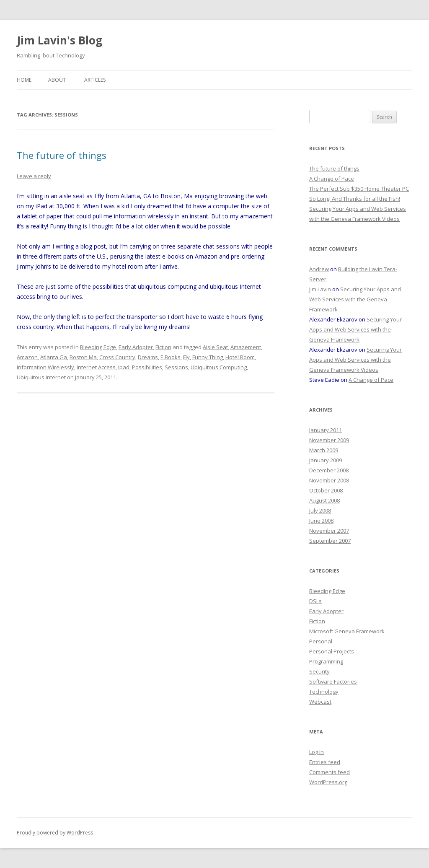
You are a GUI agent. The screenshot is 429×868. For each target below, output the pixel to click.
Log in (317, 752)
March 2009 (324, 450)
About (57, 80)
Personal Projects (332, 651)
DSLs (315, 601)
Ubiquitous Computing (219, 367)
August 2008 (324, 500)
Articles (95, 80)
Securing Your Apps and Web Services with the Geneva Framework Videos (355, 360)
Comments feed (330, 772)
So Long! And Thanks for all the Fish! (355, 199)
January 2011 (326, 430)
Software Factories (333, 681)
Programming (326, 661)
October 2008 (326, 490)
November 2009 (329, 440)
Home (24, 80)
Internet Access (96, 367)
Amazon (27, 357)
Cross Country (117, 357)
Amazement (246, 347)
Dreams (148, 357)
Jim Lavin (320, 289)
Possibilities (147, 367)
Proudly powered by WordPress (55, 833)
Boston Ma (83, 357)
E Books (171, 357)
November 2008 (329, 480)
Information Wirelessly (45, 367)
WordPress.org (328, 782)
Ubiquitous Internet (41, 377)
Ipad (124, 367)
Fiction (163, 347)
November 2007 (329, 531)
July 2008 (320, 510)
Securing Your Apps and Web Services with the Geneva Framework (355, 299)
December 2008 (329, 470)
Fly (186, 357)
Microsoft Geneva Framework (347, 631)
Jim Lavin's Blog (59, 40)
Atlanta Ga (54, 357)
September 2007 (330, 541)
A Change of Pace (332, 179)
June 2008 (321, 521)
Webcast (320, 702)
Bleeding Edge (98, 347)
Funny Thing (208, 357)
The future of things (62, 155)
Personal (321, 641)
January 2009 (326, 460)
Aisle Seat (215, 347)
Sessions (176, 367)
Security (319, 671)
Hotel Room (240, 357)
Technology (324, 692)
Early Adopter (136, 347)
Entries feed (325, 762)
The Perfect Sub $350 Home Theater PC (359, 189)
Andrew (319, 269)
